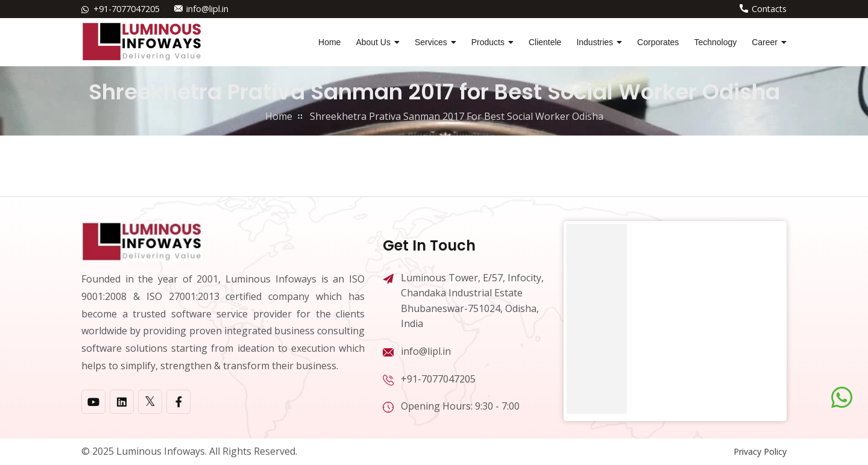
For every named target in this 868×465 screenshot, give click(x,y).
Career (765, 42)
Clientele (545, 42)
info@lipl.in (207, 9)
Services (431, 42)
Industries (595, 42)
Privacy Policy (760, 451)
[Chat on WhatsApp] (842, 398)
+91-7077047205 (127, 9)
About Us (373, 42)
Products (488, 42)
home (279, 116)
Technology (715, 42)
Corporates (658, 42)
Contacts (769, 9)
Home (329, 42)
